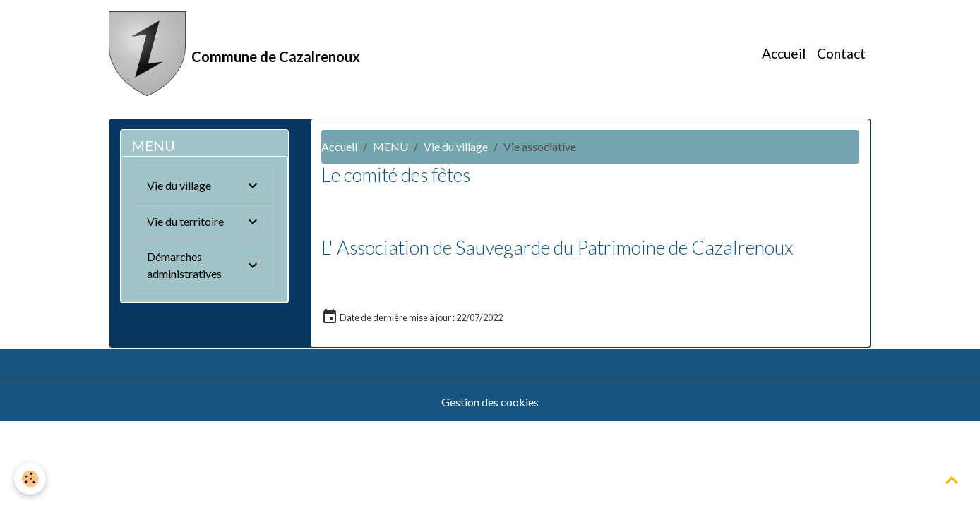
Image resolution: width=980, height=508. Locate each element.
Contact (841, 53)
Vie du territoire (185, 221)
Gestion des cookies (490, 402)
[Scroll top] (952, 480)
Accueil (784, 53)
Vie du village (456, 146)
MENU (390, 146)
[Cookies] (30, 479)
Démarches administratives (184, 265)
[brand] (234, 54)
